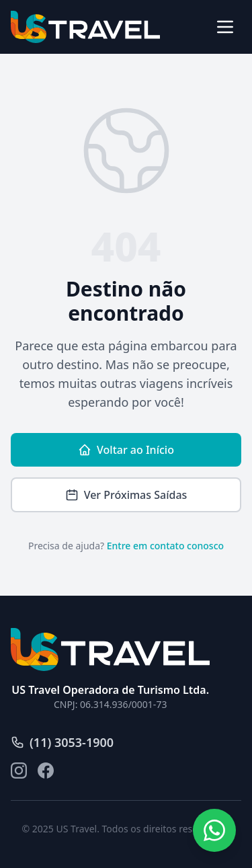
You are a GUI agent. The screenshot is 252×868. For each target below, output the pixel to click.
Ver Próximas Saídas (126, 495)
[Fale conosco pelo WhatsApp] (214, 830)
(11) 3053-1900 (62, 742)
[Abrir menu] (225, 27)
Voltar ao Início (126, 450)
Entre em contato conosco (165, 546)
